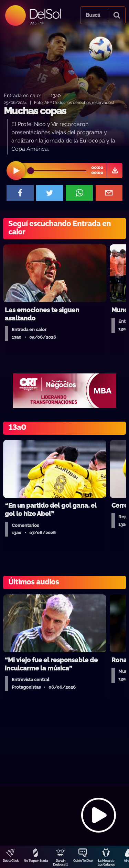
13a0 (56, 95)
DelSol (45, 14)
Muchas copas (35, 111)
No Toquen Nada (36, 861)
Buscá (93, 15)
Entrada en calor (23, 95)
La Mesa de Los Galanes (106, 863)
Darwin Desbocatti (61, 863)
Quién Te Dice (83, 861)
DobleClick (11, 861)
